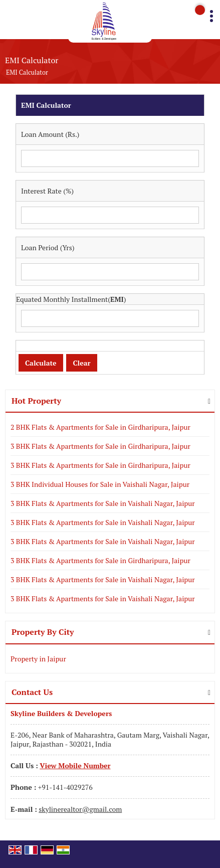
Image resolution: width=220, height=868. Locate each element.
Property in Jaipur (38, 659)
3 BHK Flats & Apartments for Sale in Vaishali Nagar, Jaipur (103, 503)
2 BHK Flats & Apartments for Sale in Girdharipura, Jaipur (100, 427)
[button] (75, 765)
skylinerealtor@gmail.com (80, 809)
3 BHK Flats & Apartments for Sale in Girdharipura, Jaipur (100, 446)
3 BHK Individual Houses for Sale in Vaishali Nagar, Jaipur (100, 484)
